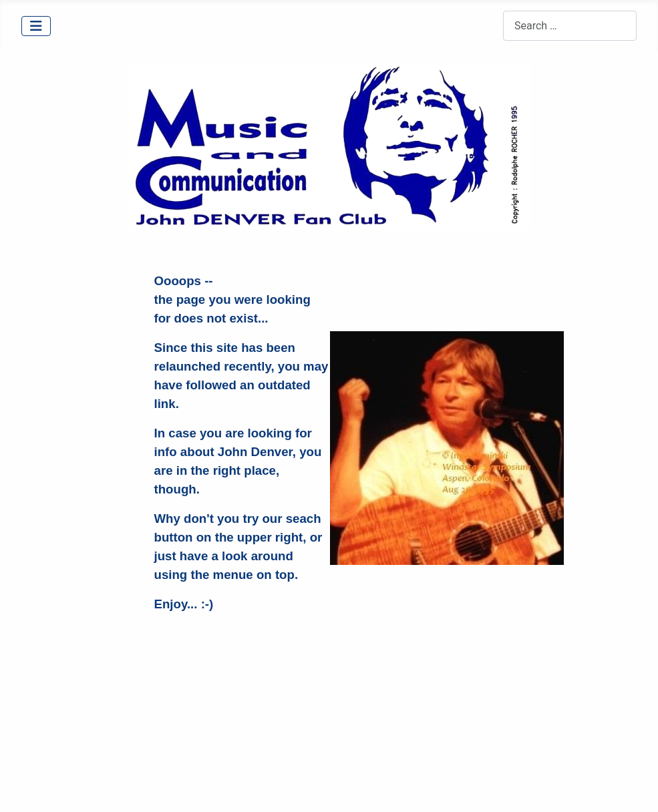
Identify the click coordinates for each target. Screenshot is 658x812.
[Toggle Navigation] (36, 26)
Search (487, 26)
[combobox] (570, 26)
